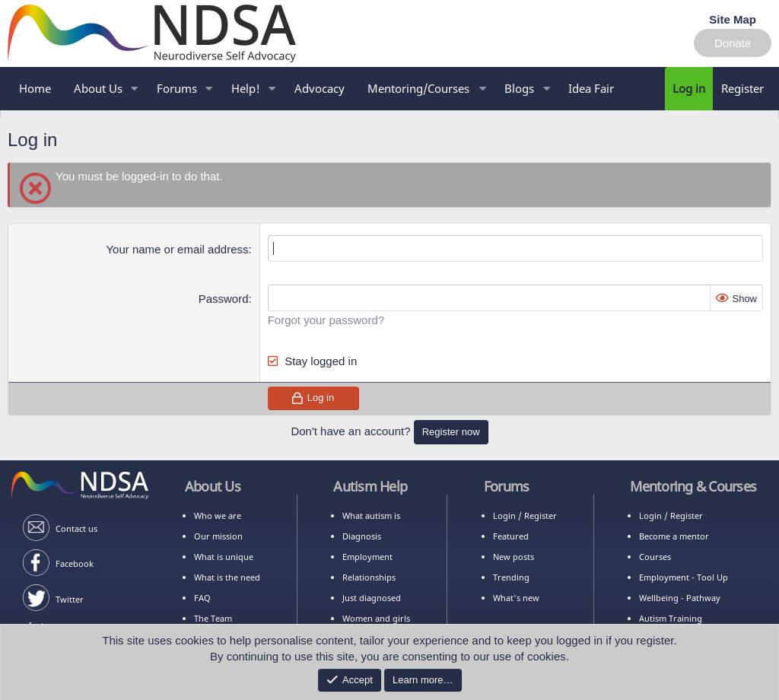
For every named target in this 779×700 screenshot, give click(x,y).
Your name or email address (177, 249)
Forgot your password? (326, 320)
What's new (516, 598)
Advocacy (320, 88)
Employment (367, 557)
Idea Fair (591, 88)
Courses (655, 557)
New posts (514, 557)
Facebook (75, 563)
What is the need (227, 577)
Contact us (76, 528)
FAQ (202, 598)
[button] (425, 89)
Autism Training (671, 618)
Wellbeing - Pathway (680, 598)
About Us (98, 88)
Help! (246, 88)
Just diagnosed (372, 598)
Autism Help (370, 486)
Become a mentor (674, 536)
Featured (511, 536)
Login (504, 515)
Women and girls (376, 618)
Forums (177, 88)
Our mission (218, 536)
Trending (511, 577)
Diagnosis (362, 536)
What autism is (371, 515)
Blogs (519, 88)
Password (224, 299)
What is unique (224, 557)
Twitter (70, 599)
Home (35, 88)
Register (541, 515)
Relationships (369, 577)
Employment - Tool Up (684, 577)
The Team (213, 618)
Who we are (218, 515)
